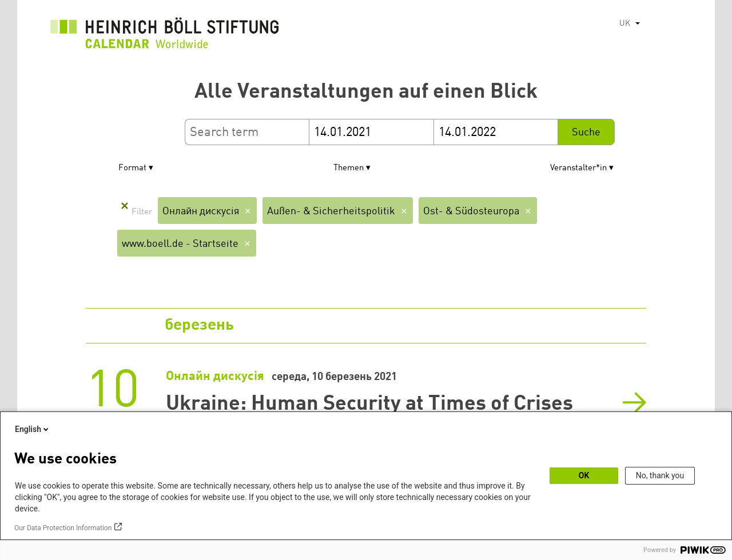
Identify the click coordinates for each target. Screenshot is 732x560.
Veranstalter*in (578, 168)
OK (584, 475)
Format (132, 168)
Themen (349, 168)
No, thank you (660, 475)
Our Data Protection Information (63, 528)
